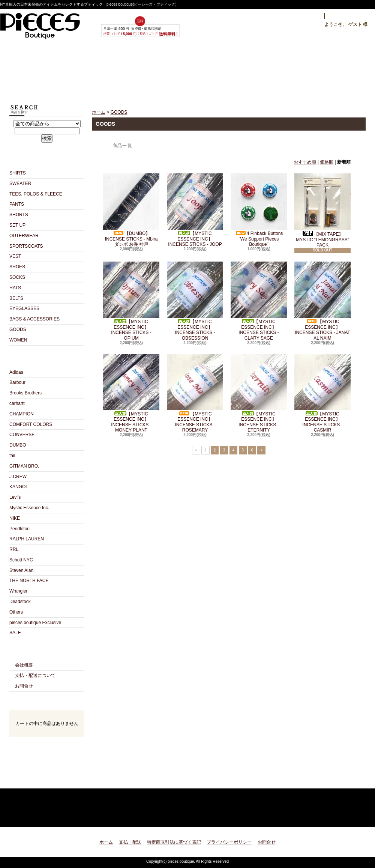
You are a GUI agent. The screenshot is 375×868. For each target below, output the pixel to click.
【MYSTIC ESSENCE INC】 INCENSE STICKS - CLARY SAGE (259, 301)
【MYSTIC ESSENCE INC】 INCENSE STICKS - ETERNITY (259, 393)
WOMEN (18, 340)
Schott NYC (21, 560)
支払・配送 (130, 842)
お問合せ (260, 70)
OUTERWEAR (24, 236)
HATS (15, 288)
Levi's (15, 497)
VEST (15, 256)
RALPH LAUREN (27, 539)
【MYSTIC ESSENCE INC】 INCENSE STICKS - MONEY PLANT (131, 393)
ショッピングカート (332, 70)
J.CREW (18, 477)
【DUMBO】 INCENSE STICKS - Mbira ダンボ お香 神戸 (131, 210)
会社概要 (24, 665)
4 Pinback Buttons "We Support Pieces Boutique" (259, 210)
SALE (15, 633)
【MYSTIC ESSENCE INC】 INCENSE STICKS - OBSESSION (195, 301)
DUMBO (18, 445)
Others (16, 612)
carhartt (17, 403)
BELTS (16, 298)
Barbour (17, 382)
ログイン (306, 16)
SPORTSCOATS (26, 246)
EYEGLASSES (24, 308)
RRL (14, 549)
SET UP (17, 225)
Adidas (16, 372)
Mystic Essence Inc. (29, 508)
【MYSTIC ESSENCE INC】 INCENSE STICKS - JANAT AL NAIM (322, 301)
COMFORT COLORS (31, 424)
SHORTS (19, 215)
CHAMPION (22, 414)
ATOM (60, 780)
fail (12, 456)
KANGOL (19, 487)
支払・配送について (115, 70)
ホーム (43, 70)
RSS (34, 780)
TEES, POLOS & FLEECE (36, 194)
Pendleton (19, 529)
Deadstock (20, 602)
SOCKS (17, 277)
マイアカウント (348, 16)
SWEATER (20, 184)
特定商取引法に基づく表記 (174, 842)
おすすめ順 (305, 162)
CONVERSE (22, 435)
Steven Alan (21, 570)
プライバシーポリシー (229, 842)
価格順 (327, 162)
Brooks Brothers (25, 393)
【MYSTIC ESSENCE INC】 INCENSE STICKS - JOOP (195, 210)
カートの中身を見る (47, 747)
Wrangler (18, 591)
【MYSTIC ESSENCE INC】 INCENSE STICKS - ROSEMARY (195, 393)
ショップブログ (188, 70)
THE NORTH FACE (29, 581)
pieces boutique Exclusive (35, 623)
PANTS (17, 204)
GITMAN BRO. (24, 466)
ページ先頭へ (353, 817)
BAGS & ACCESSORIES (34, 319)
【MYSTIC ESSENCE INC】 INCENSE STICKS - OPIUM (131, 301)
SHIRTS (18, 173)
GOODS (18, 329)
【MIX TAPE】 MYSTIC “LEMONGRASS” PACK (322, 211)
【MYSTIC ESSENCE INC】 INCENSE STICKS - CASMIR (322, 393)
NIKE (15, 518)
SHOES (17, 267)
